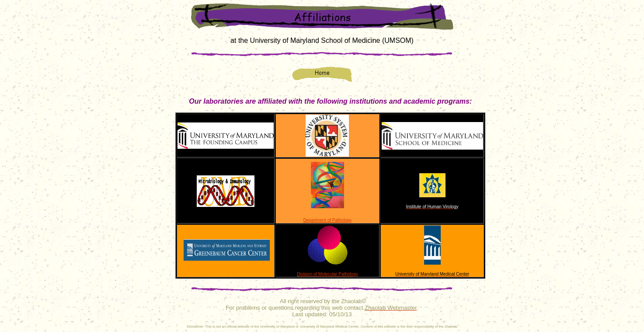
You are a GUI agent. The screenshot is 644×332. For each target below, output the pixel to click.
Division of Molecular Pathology (327, 274)
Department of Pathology (328, 220)
